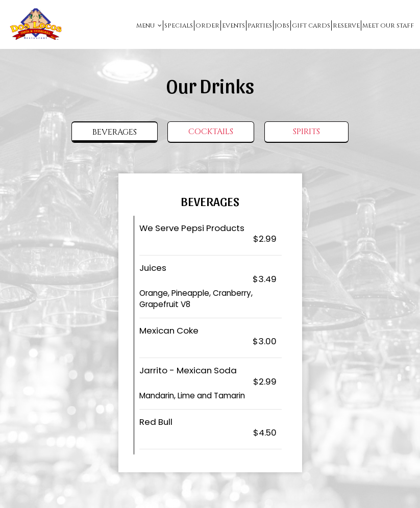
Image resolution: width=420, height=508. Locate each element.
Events (233, 26)
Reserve (346, 26)
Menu (149, 26)
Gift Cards (311, 26)
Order (207, 26)
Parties (260, 26)
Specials (179, 26)
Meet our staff (388, 26)
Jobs (282, 26)
